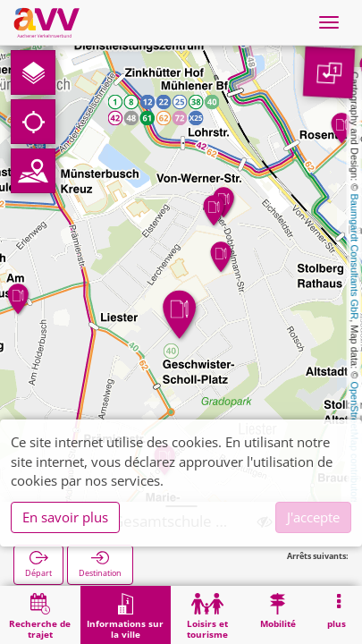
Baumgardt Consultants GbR (355, 257)
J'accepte (313, 517)
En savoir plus (65, 517)
